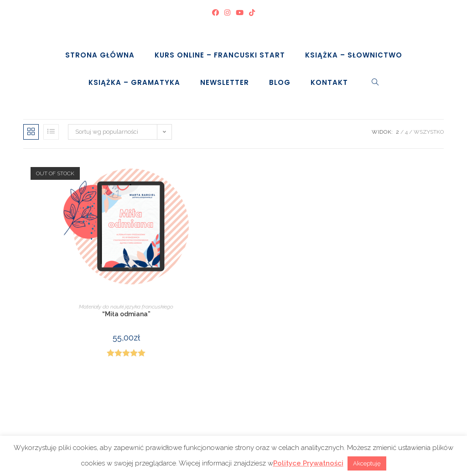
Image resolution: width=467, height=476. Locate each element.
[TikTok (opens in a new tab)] (252, 13)
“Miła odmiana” (126, 314)
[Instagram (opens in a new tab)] (227, 13)
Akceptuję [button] (367, 463)
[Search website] (375, 83)
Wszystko (429, 132)
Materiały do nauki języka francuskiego (126, 307)
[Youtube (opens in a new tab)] (240, 13)
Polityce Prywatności (308, 463)
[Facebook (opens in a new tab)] (215, 13)
